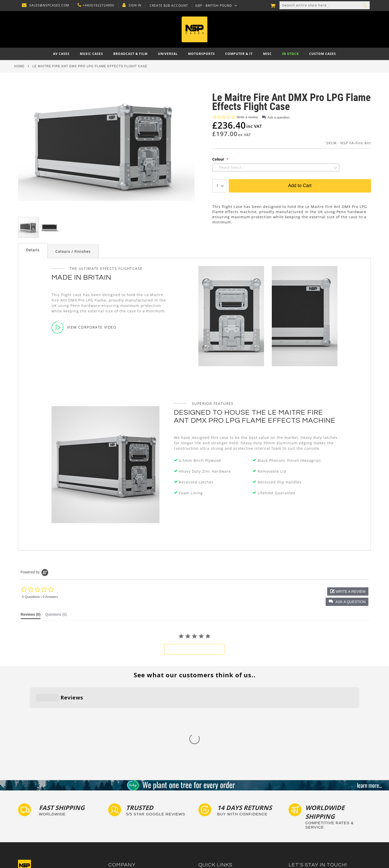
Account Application (125, 821)
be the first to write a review (194, 649)
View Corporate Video (84, 327)
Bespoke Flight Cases (216, 821)
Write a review (247, 117)
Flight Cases (209, 796)
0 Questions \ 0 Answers (40, 597)
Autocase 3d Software (217, 836)
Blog (112, 826)
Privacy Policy (120, 806)
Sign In (134, 5)
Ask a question (279, 117)
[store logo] (195, 29)
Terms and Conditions (126, 816)
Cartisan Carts (120, 831)
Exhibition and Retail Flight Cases (226, 826)
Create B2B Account (168, 6)
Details (33, 250)
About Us (116, 796)
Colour (219, 159)
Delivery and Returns (126, 811)
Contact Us (117, 801)
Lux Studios (208, 831)
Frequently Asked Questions (222, 811)
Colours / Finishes (73, 251)
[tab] (33, 251)
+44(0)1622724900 (97, 5)
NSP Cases (117, 836)
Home (19, 66)
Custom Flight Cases (215, 816)
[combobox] (325, 5)
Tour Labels (208, 806)
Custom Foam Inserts (216, 801)
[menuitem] (61, 54)
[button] (215, 5)
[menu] (194, 54)
